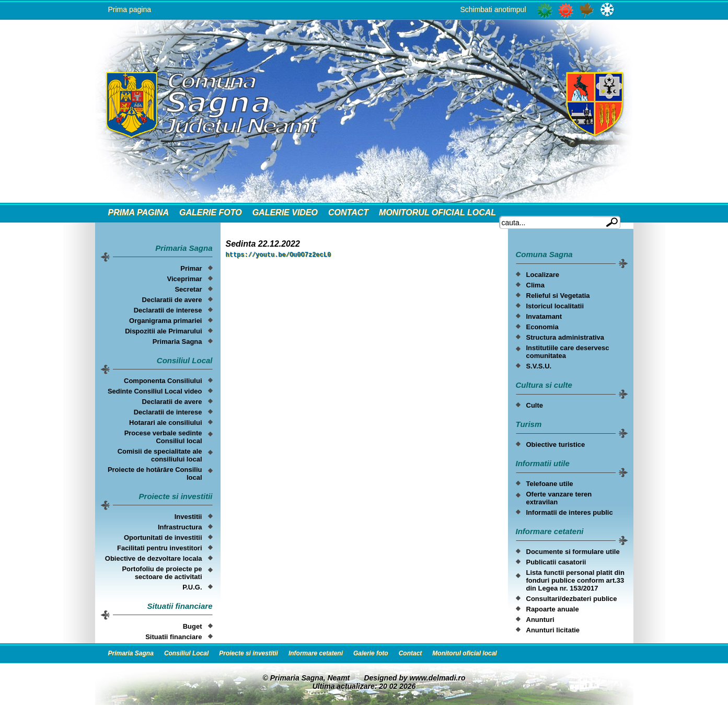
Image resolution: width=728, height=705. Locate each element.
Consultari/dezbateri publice (572, 599)
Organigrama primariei (165, 321)
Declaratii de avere (172, 300)
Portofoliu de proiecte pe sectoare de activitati (162, 573)
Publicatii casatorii (556, 562)
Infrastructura (180, 527)
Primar (191, 268)
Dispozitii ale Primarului (163, 331)
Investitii (188, 517)
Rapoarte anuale (553, 609)
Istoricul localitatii (555, 306)
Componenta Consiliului (163, 381)
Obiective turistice (556, 444)
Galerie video (285, 212)
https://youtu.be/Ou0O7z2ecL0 (279, 256)
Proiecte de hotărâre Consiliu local (155, 473)
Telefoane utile (550, 484)
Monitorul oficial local (437, 212)
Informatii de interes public (570, 512)
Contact (348, 212)
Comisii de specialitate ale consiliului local (160, 455)
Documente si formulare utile (573, 552)
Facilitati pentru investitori (160, 548)
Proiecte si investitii (249, 653)
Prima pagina (130, 9)
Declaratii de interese (168, 310)
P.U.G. (192, 587)
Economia (542, 327)
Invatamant (544, 316)
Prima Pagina (138, 212)
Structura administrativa (565, 337)
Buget (193, 626)
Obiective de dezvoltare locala (154, 558)
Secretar (188, 289)
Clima (535, 285)
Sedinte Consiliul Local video (155, 391)
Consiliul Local (186, 653)
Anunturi (540, 620)
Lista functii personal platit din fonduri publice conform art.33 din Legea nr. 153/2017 (576, 580)
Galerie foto (211, 212)
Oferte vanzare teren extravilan (559, 498)
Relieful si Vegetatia (558, 296)
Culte (535, 405)
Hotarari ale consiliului (165, 423)
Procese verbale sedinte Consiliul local (163, 437)
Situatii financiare (174, 637)
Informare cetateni (316, 653)
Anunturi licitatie (553, 630)
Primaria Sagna (177, 342)
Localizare (543, 275)
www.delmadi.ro (438, 678)
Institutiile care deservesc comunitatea (568, 352)
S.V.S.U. (539, 366)
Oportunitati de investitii (163, 538)
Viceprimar (185, 279)
